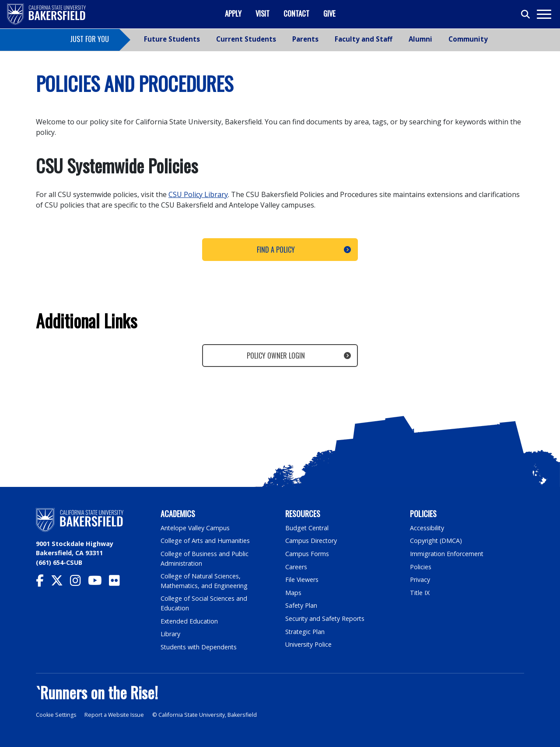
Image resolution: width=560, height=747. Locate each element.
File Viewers (302, 580)
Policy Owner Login (276, 356)
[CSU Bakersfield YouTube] (98, 583)
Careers (296, 567)
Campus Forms (307, 554)
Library (170, 634)
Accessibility (427, 528)
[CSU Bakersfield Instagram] (79, 583)
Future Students (172, 39)
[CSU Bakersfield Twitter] (60, 583)
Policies (421, 567)
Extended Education (190, 621)
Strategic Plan (305, 632)
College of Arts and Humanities (206, 541)
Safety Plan (301, 605)
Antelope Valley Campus (196, 528)
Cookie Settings (56, 715)
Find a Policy (276, 250)
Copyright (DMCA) (436, 541)
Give (329, 13)
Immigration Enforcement (447, 554)
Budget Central (307, 528)
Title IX (420, 593)
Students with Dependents (199, 647)
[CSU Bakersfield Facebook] (43, 583)
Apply (233, 13)
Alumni (420, 39)
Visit (262, 13)
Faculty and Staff (364, 39)
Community (468, 39)
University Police (309, 644)
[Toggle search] (526, 14)
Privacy (420, 580)
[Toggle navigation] (544, 14)
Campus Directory (311, 541)
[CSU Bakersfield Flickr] (118, 583)
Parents (305, 39)
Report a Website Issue (115, 715)
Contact (296, 13)
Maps (293, 593)
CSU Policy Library (198, 194)
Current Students (246, 39)
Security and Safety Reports (325, 618)
